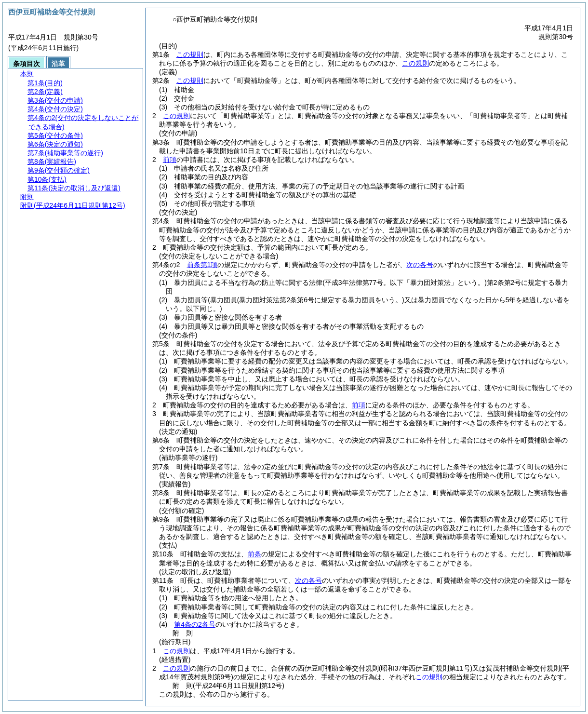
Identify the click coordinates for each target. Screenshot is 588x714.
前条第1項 (202, 265)
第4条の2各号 (195, 624)
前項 (170, 160)
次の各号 (420, 265)
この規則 (190, 54)
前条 (254, 554)
